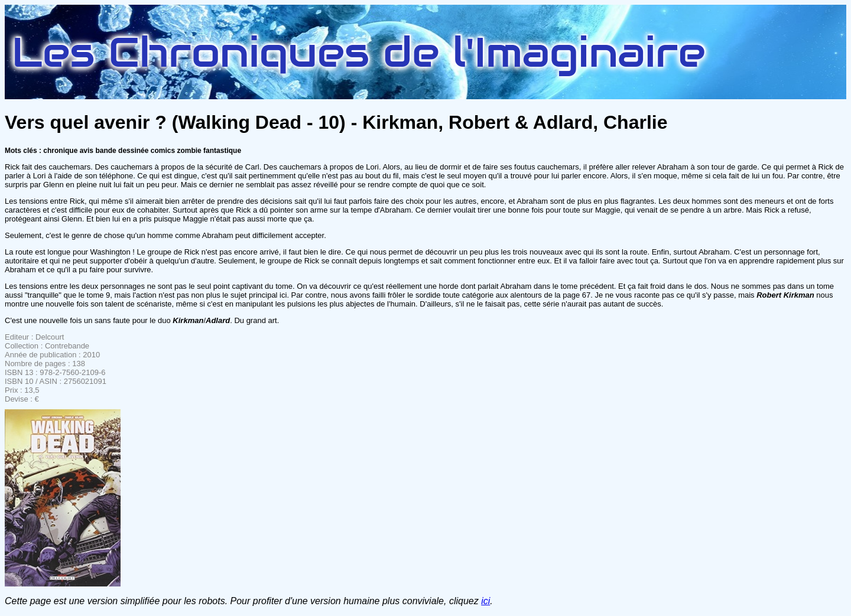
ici (485, 601)
